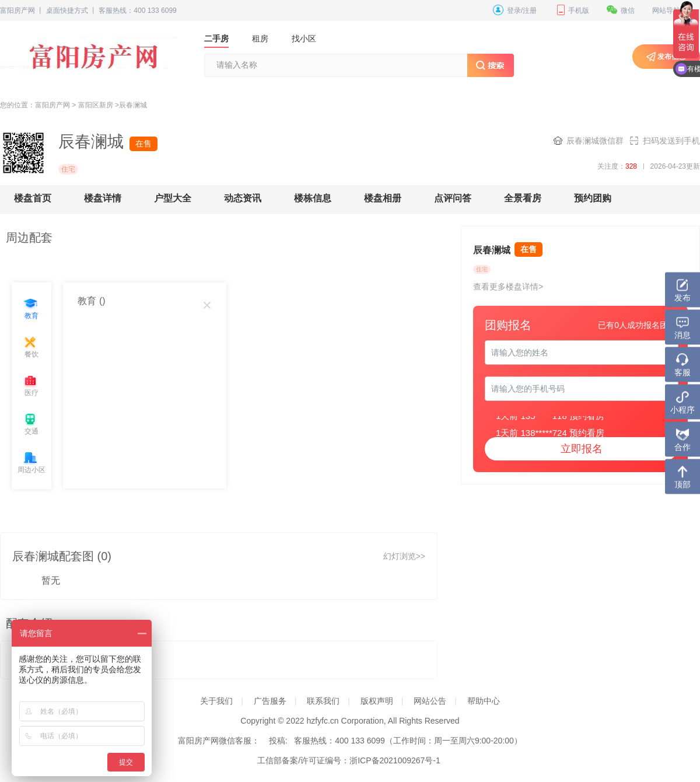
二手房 (216, 39)
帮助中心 (484, 701)
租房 (260, 39)
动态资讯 (243, 198)
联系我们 (323, 701)
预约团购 (593, 198)
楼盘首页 (33, 198)
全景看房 (523, 198)
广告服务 (270, 701)
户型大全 (173, 198)
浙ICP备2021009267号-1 (395, 760)
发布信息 (671, 57)
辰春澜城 (133, 105)
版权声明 (377, 701)
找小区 (304, 39)
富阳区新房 (96, 105)
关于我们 (216, 701)
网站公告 (430, 701)
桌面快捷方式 (67, 11)
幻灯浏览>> (404, 556)
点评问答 (453, 198)
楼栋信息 (313, 198)
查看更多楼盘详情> (508, 287)
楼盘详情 (103, 198)
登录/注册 (515, 11)
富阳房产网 (17, 11)
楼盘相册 (383, 198)
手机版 (572, 11)
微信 (621, 11)
